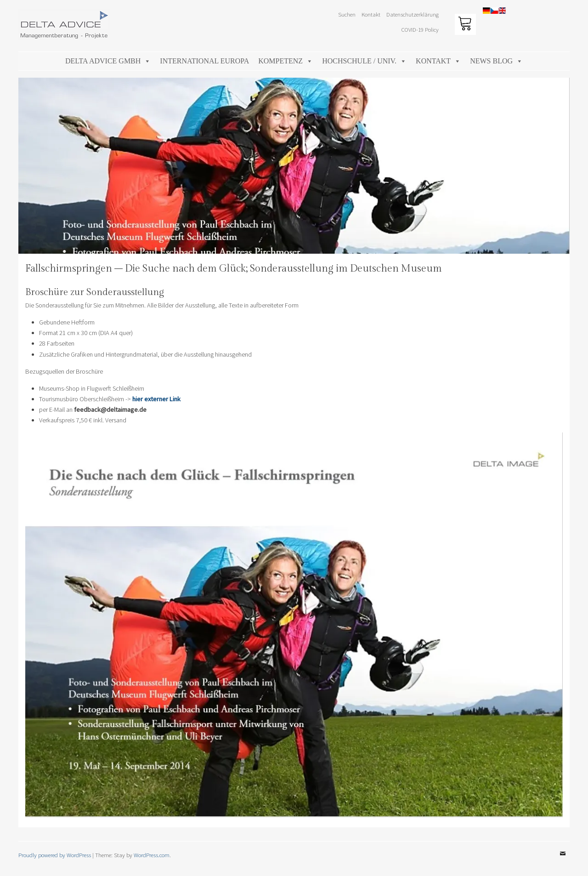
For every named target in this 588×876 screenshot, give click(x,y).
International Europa (204, 61)
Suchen (347, 14)
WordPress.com (152, 855)
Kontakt (371, 14)
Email (563, 860)
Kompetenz (286, 61)
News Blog (496, 61)
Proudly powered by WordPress (55, 855)
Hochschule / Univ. (364, 61)
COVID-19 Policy (420, 29)
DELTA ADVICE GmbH (108, 61)
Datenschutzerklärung (413, 14)
